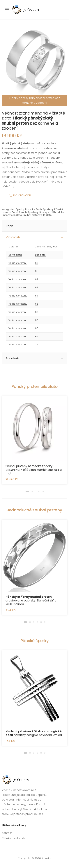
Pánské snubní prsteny (25, 212)
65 (37, 304)
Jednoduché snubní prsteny (35, 510)
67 (37, 320)
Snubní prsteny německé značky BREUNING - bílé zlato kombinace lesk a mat (34, 470)
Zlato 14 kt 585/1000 (46, 247)
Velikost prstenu (18, 263)
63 (37, 287)
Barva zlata (15, 255)
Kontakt (7, 833)
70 (37, 345)
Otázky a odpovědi (14, 838)
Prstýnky (30, 209)
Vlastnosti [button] (13, 237)
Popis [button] (9, 226)
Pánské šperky (34, 641)
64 (37, 296)
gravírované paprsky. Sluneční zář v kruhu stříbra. (31, 600)
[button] (27, 491)
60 (37, 263)
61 (36, 271)
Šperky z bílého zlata (52, 212)
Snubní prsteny (44, 209)
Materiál (13, 247)
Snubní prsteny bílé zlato (37, 215)
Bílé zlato (40, 255)
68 (37, 328)
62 (37, 279)
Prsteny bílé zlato (12, 215)
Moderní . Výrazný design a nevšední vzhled (34, 733)
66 (37, 312)
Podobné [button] (12, 358)
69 (37, 336)
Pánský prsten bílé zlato (34, 386)
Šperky (20, 209)
